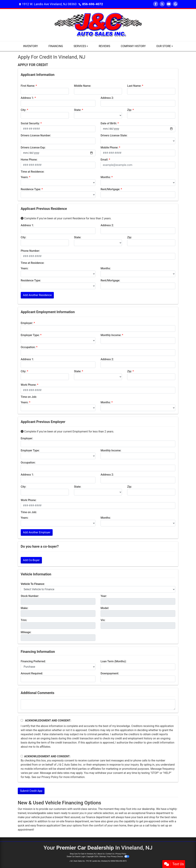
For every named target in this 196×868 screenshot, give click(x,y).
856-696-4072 (92, 4)
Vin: (103, 620)
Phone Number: (30, 251)
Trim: (24, 620)
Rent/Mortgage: (110, 189)
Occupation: (28, 347)
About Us (101, 854)
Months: (106, 177)
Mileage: (26, 632)
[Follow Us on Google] (175, 4)
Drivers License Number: (36, 135)
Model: (105, 608)
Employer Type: (30, 335)
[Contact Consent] (22, 756)
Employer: (27, 323)
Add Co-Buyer (31, 560)
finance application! (49, 825)
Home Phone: (29, 160)
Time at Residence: (33, 172)
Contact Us (110, 854)
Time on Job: (29, 397)
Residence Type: (31, 189)
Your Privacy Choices (118, 857)
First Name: (28, 86)
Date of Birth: (109, 123)
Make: (24, 608)
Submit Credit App (31, 791)
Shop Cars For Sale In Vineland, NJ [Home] (83, 854)
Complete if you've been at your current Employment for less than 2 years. (67, 431)
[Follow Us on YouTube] (169, 4)
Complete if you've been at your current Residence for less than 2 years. (66, 218)
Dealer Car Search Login (76, 857)
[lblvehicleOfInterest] (98, 589)
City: (23, 110)
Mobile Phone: (109, 148)
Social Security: (30, 123)
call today (151, 825)
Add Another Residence (37, 295)
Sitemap (103, 857)
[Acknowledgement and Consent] (22, 720)
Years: (25, 177)
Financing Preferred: (33, 661)
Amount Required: (32, 673)
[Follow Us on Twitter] (162, 4)
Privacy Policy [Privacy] (121, 854)
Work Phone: (29, 385)
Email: (104, 160)
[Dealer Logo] (98, 25)
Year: (104, 596)
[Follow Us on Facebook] (156, 4)
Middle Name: (83, 86)
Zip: (129, 110)
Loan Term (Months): (114, 661)
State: (78, 110)
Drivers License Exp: (33, 148)
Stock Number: (30, 596)
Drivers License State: (114, 135)
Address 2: (107, 98)
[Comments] (98, 705)
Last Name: (134, 86)
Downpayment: (110, 673)
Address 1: (27, 98)
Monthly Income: (111, 335)
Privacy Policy (50, 777)
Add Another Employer (37, 532)
